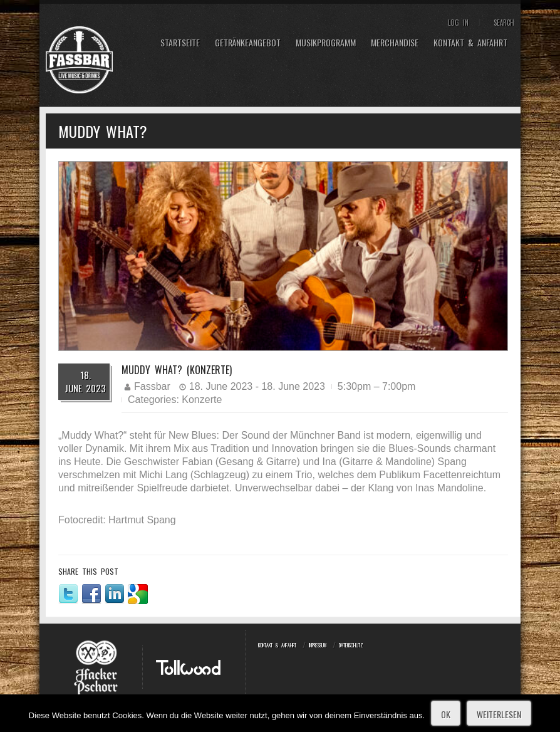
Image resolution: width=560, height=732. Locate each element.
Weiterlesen (499, 714)
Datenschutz (351, 645)
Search (504, 23)
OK (446, 714)
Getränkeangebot (248, 43)
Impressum (318, 645)
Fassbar (152, 386)
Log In (458, 23)
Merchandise (395, 43)
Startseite (180, 43)
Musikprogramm (326, 43)
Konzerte (202, 400)
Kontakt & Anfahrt (470, 43)
